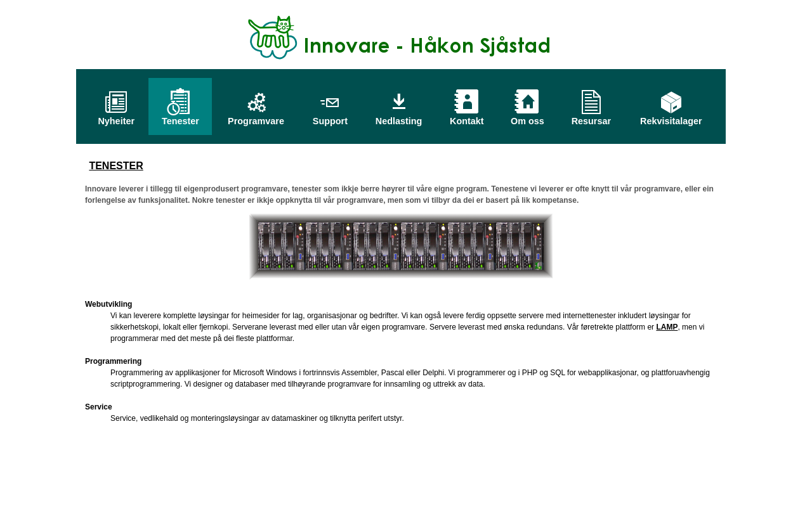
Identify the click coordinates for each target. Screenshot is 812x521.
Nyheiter (116, 118)
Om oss (527, 118)
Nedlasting (399, 118)
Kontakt (467, 118)
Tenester (180, 118)
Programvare (256, 118)
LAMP (667, 327)
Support (330, 118)
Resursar (591, 118)
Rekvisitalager (671, 118)
